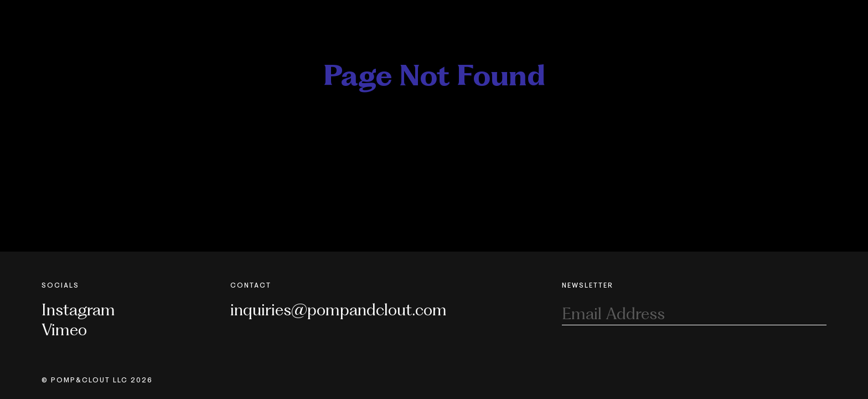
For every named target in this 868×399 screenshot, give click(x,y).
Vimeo (64, 329)
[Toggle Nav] (820, 16)
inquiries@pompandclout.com (339, 310)
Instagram (78, 310)
